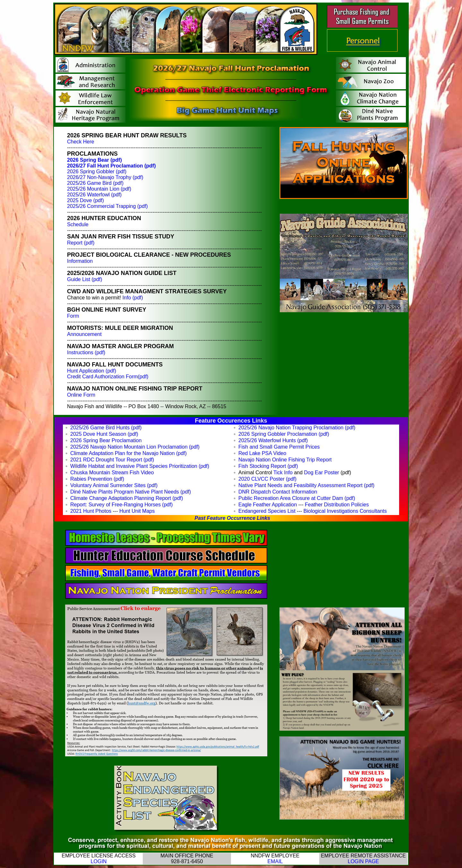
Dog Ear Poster (322, 473)
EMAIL (275, 861)
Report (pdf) (81, 243)
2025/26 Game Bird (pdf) (95, 183)
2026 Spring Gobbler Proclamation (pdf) (284, 434)
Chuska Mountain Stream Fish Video (112, 473)
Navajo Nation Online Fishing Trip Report (285, 460)
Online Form (81, 395)
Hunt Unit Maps (137, 511)
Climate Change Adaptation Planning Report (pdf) (127, 498)
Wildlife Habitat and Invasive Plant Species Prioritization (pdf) (140, 466)
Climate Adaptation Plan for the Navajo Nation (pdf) (128, 453)
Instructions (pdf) (86, 352)
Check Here (81, 142)
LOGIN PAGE (364, 861)
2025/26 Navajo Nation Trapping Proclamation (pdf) (297, 428)
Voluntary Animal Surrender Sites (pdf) (114, 485)
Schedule (78, 224)
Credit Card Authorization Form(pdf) (108, 377)
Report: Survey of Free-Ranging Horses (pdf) (121, 505)
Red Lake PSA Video (262, 453)
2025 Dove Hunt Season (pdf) (104, 434)
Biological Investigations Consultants (345, 511)
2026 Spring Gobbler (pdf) (97, 172)
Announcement (84, 334)
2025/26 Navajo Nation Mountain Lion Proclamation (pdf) (135, 447)
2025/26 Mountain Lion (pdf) (99, 189)
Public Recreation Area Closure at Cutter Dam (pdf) (297, 498)
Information (80, 261)
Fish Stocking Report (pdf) (268, 466)
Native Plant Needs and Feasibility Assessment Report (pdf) (306, 485)
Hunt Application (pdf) (92, 371)
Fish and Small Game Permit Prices (279, 447)
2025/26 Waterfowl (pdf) (94, 195)
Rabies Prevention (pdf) (97, 479)
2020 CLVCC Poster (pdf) (267, 479)
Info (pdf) (133, 298)
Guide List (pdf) (85, 279)
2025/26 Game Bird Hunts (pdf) (106, 428)
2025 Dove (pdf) (86, 200)
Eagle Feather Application (268, 505)
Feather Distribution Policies (337, 505)
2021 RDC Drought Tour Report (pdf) (112, 460)
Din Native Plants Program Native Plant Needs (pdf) (131, 492)
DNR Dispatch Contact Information (278, 492)
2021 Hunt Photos (91, 511)
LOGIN (99, 861)
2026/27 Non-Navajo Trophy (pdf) (105, 177)
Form (73, 316)
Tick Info (283, 473)
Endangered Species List (267, 511)
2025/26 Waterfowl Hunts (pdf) (273, 440)
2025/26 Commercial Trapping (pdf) (107, 206)
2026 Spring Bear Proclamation (106, 440)
